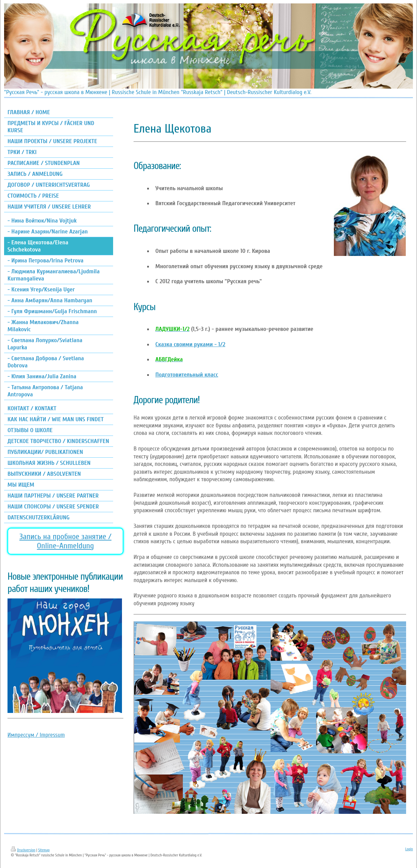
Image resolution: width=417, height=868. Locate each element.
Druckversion (23, 850)
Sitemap (44, 850)
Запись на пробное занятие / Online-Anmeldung (65, 541)
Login (409, 849)
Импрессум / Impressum (36, 735)
